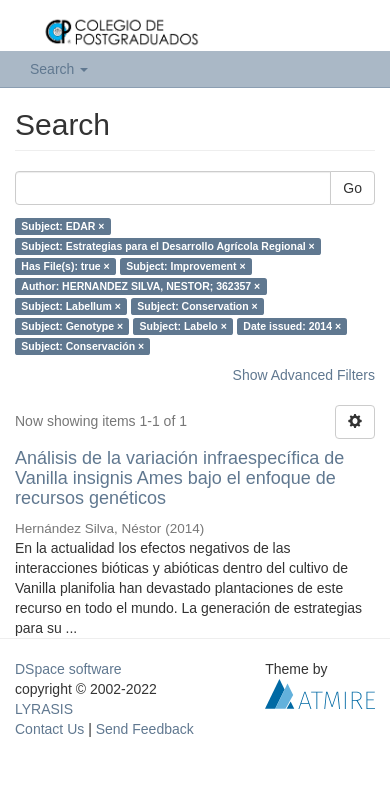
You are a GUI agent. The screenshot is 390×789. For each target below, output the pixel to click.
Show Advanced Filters (304, 375)
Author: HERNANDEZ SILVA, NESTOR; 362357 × (140, 286)
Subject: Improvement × (185, 266)
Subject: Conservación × (82, 346)
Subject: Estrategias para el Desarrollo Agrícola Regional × (167, 246)
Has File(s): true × (65, 266)
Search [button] (59, 69)
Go (352, 188)
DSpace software (68, 669)
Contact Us (49, 729)
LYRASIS (44, 709)
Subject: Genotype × (72, 326)
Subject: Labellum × (70, 306)
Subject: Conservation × (197, 306)
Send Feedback (145, 729)
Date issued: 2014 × (292, 326)
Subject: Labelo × (183, 326)
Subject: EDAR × (62, 226)
